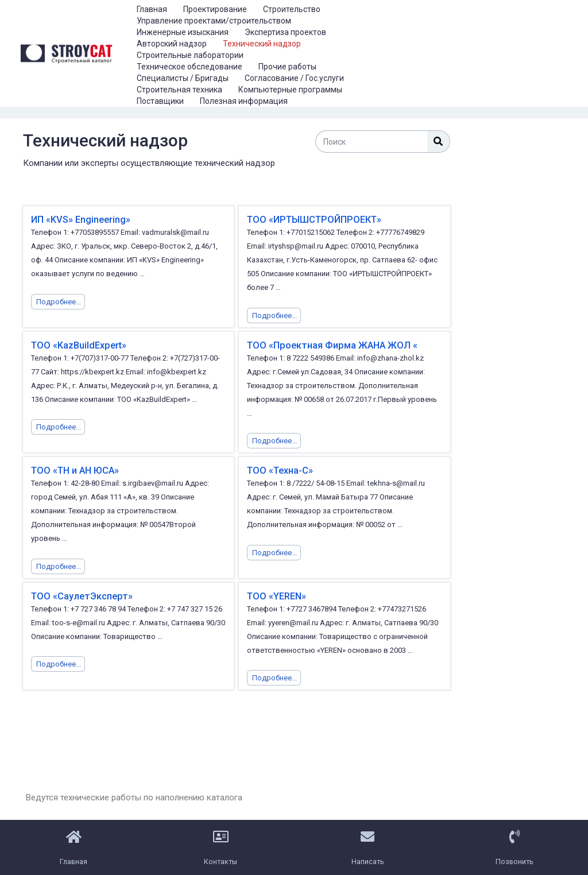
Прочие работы (287, 67)
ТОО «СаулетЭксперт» (80, 595)
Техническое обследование (189, 67)
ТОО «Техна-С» (279, 470)
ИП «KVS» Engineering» (80, 220)
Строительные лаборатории (190, 55)
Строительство (292, 9)
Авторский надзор (172, 44)
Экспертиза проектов (285, 32)
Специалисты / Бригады (183, 78)
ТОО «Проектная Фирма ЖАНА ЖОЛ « (329, 345)
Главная (152, 9)
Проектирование (215, 9)
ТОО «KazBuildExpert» (78, 345)
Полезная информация (244, 101)
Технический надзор (262, 44)
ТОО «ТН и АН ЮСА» (74, 470)
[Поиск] (438, 142)
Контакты (220, 859)
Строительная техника (179, 90)
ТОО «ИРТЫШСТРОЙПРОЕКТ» (311, 220)
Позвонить (514, 859)
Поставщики (160, 101)
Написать (368, 859)
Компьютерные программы (290, 90)
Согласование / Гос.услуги (294, 78)
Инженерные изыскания (183, 32)
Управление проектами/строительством (214, 21)
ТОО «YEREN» (276, 595)
